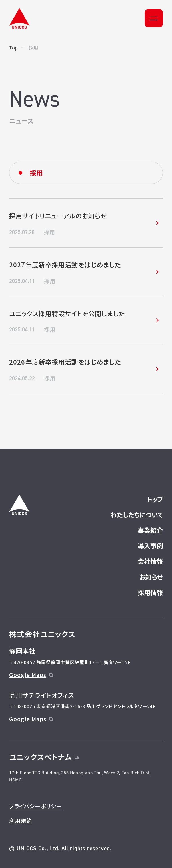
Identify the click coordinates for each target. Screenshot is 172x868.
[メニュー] (154, 18)
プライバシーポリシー (36, 806)
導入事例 (150, 546)
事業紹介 (150, 530)
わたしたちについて (137, 515)
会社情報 (150, 561)
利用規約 (21, 821)
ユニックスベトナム (44, 757)
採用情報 (150, 592)
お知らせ (151, 577)
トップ (155, 499)
